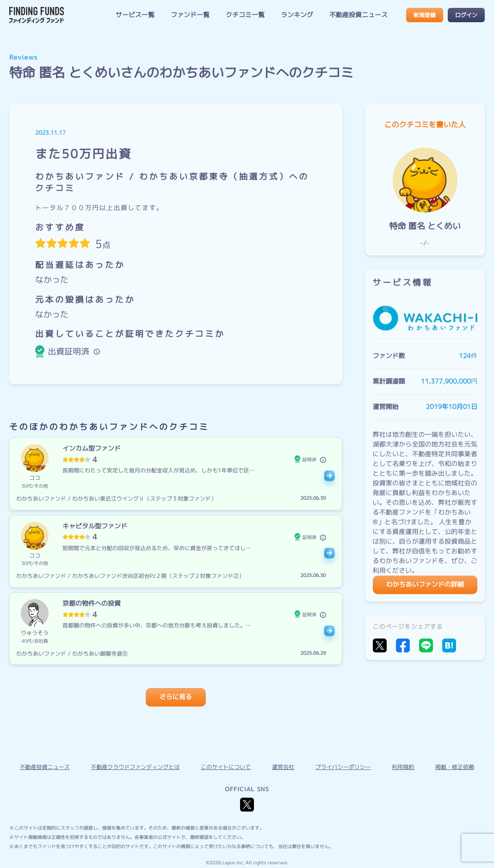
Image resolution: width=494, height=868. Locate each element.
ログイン (466, 15)
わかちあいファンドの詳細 (425, 585)
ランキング (297, 15)
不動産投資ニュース (358, 15)
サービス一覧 (135, 15)
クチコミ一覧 (245, 15)
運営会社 (283, 767)
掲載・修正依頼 (455, 767)
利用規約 (403, 767)
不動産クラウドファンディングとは (136, 767)
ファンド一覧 (190, 15)
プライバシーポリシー (343, 767)
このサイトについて (226, 767)
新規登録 (425, 15)
